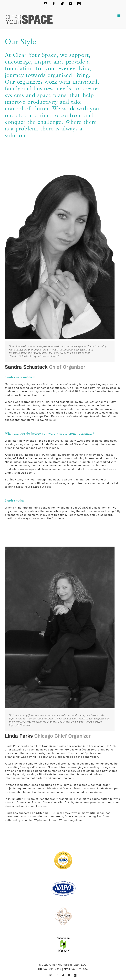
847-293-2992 (52, 969)
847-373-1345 (80, 969)
